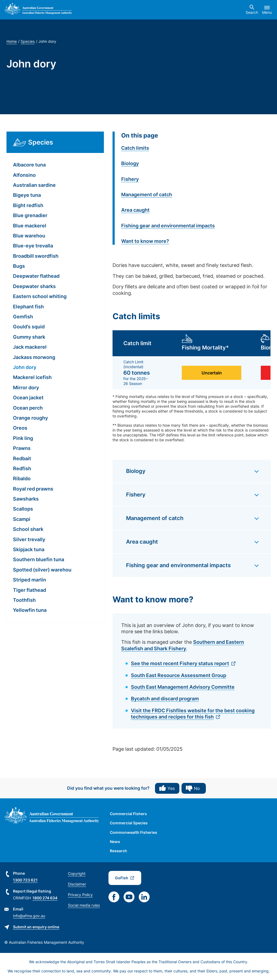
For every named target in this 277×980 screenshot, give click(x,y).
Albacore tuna (29, 165)
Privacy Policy (80, 895)
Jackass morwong (34, 357)
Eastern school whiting (40, 296)
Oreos (20, 428)
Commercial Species (129, 823)
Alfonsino (24, 175)
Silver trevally (29, 539)
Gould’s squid (29, 327)
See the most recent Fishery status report (180, 663)
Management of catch (147, 195)
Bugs (19, 266)
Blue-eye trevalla (33, 246)
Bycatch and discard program (165, 699)
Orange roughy (30, 418)
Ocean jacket (28, 398)
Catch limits (135, 148)
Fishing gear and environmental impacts (168, 226)
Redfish (22, 468)
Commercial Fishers (128, 814)
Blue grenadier (30, 215)
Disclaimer (77, 884)
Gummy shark (29, 337)
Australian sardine (34, 185)
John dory (25, 367)
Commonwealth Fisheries (133, 832)
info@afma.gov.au (29, 916)
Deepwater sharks (34, 286)
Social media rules (84, 905)
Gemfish (23, 317)
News (115, 842)
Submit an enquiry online (36, 927)
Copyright (77, 873)
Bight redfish (28, 205)
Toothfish (24, 600)
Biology (130, 163)
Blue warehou (29, 236)
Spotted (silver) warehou (42, 570)
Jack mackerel (30, 347)
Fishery (130, 179)
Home (12, 41)
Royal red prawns (33, 489)
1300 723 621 (25, 880)
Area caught (135, 210)
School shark (28, 529)
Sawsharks (26, 499)
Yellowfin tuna (30, 610)
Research (118, 851)
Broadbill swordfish (36, 256)
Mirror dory (26, 388)
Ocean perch (28, 408)
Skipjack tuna (29, 549)
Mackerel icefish (32, 377)
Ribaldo (22, 478)
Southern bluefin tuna (39, 559)
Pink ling (23, 438)
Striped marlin (29, 580)
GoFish (122, 878)
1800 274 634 (45, 898)
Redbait (22, 458)
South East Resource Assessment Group (179, 675)
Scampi (22, 519)
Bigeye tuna (27, 195)
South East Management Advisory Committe (183, 687)
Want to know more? (145, 241)
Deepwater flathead (36, 276)
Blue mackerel (30, 226)
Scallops (23, 509)
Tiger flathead (29, 590)
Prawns (22, 448)
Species (28, 41)
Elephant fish (28, 307)
